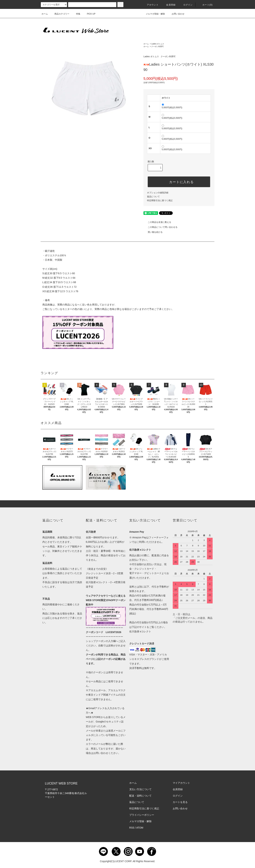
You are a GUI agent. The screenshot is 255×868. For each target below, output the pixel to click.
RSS (132, 828)
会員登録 (169, 5)
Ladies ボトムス (158, 44)
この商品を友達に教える (157, 222)
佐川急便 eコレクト (140, 631)
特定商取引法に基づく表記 (160, 200)
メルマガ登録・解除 (153, 14)
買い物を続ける (153, 232)
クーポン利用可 (157, 46)
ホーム (45, 14)
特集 (76, 14)
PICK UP (89, 14)
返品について (153, 197)
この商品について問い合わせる (160, 227)
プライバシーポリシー (142, 815)
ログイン (186, 5)
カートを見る (180, 802)
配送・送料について (140, 796)
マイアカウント (181, 783)
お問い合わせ (176, 14)
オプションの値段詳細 (158, 193)
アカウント (151, 5)
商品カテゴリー (60, 14)
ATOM (140, 828)
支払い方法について (140, 789)
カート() (205, 5)
